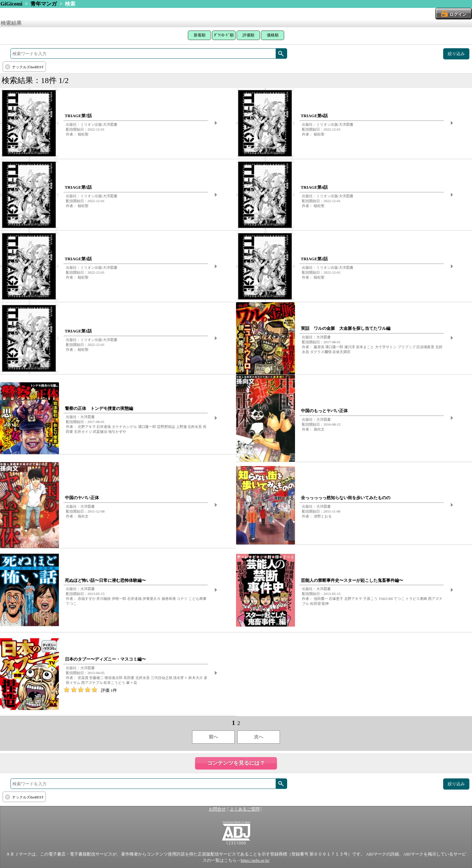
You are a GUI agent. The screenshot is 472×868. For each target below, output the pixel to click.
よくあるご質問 (245, 809)
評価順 (248, 35)
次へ (259, 737)
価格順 (273, 35)
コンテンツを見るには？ (236, 763)
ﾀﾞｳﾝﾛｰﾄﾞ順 (224, 35)
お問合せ (217, 809)
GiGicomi (12, 4)
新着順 (200, 35)
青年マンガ (44, 4)
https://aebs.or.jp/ (255, 860)
